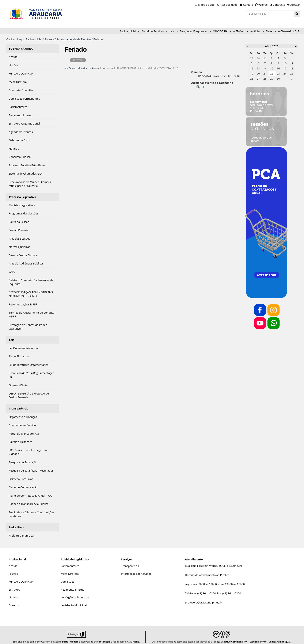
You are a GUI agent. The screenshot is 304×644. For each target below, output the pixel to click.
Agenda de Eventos (79, 39)
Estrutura (15, 585)
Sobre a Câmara (55, 39)
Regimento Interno (73, 585)
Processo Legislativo (22, 195)
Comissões (68, 577)
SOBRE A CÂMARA (21, 48)
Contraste (279, 5)
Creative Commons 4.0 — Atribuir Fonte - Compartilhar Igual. (256, 637)
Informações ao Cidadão (136, 569)
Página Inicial (128, 31)
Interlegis (105, 637)
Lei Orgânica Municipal (75, 593)
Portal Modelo (70, 637)
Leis (172, 31)
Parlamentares (70, 562)
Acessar (295, 5)
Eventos (14, 601)
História (14, 569)
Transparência (19, 405)
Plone (136, 637)
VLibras (263, 5)
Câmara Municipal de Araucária (86, 68)
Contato (248, 5)
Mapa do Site (206, 5)
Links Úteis (16, 523)
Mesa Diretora (70, 569)
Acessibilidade (229, 5)
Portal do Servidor (153, 31)
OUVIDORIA (220, 31)
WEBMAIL (239, 31)
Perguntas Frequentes (194, 31)
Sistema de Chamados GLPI (283, 31)
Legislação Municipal (74, 601)
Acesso (13, 562)
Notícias (255, 31)
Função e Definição (21, 577)
